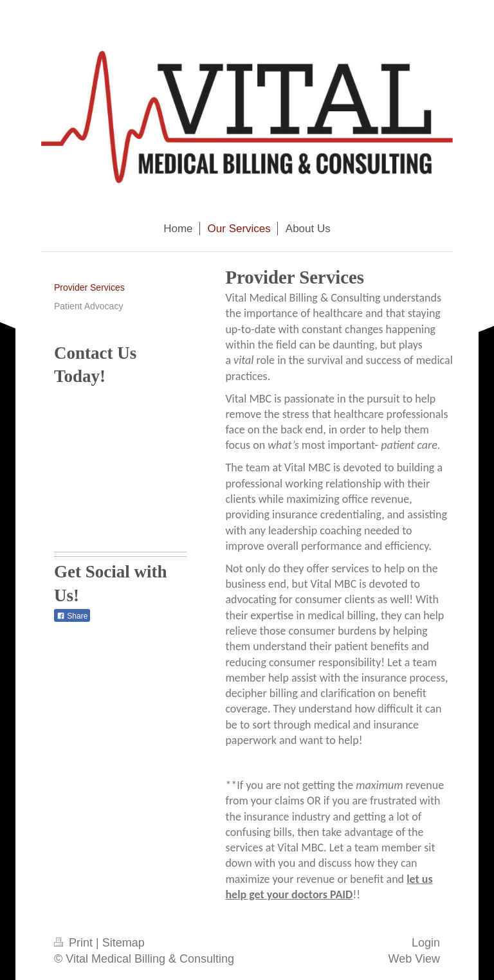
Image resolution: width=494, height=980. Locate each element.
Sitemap (123, 943)
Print (75, 943)
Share (72, 616)
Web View (414, 959)
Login (426, 943)
